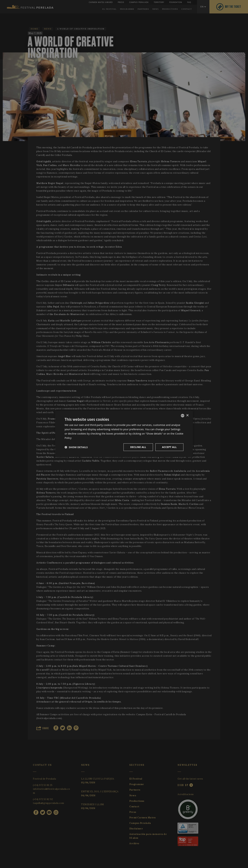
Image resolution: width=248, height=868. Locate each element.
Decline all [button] (138, 447)
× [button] (187, 415)
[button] (76, 447)
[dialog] (124, 434)
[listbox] (183, 416)
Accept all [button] (169, 447)
